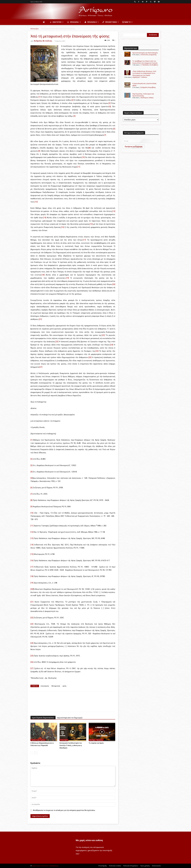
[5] (74, 116)
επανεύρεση (45, 686)
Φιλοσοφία (34, 29)
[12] (36, 202)
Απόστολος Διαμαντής (149, 55)
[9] (39, 151)
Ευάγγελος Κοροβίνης (148, 87)
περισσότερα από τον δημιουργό (70, 718)
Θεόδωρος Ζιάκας (147, 98)
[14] (45, 218)
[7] (105, 135)
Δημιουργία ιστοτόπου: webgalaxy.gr (45, 866)
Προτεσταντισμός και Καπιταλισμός (145, 53)
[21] (40, 319)
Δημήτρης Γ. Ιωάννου (140, 77)
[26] (90, 357)
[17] (84, 240)
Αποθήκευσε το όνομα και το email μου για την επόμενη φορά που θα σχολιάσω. (64, 810)
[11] (79, 167)
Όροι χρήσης (145, 866)
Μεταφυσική (56, 686)
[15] (91, 224)
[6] (114, 129)
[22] (103, 335)
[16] (63, 227)
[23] (57, 342)
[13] (114, 211)
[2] (72, 100)
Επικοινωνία (156, 866)
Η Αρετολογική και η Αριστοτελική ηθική (144, 84)
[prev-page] (32, 753)
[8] (90, 148)
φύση (64, 686)
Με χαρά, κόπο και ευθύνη (89, 840)
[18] (43, 275)
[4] (110, 107)
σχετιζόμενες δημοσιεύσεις (43, 718)
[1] (39, 97)
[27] (41, 367)
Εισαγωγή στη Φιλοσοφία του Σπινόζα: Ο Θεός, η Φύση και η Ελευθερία (71, 745)
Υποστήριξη (102, 866)
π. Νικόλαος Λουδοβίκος (149, 65)
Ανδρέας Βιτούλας (43, 41)
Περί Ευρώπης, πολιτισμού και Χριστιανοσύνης (143, 95)
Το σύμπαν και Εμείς (96, 743)
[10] (83, 157)
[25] (97, 351)
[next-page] (36, 753)
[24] (112, 345)
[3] (110, 103)
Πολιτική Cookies (115, 866)
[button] (135, 2)
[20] (114, 284)
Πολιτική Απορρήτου (131, 866)
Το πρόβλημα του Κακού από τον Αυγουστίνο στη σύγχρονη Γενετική (145, 62)
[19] (67, 278)
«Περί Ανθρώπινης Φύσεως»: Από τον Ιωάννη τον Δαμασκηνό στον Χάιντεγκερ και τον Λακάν (144, 73)
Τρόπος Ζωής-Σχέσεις (38, 740)
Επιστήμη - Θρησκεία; (96, 740)
